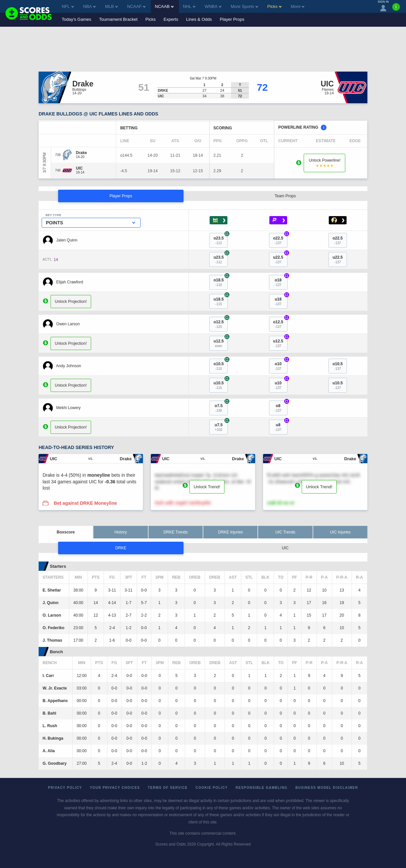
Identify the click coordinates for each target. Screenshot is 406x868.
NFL (68, 6)
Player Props (232, 19)
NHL (189, 6)
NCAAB (164, 6)
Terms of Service (168, 788)
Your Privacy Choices (115, 788)
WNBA (213, 6)
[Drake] (81, 153)
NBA (90, 6)
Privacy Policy (65, 788)
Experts (171, 19)
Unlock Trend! (207, 487)
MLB (111, 6)
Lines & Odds (199, 19)
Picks (151, 19)
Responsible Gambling (262, 788)
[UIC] (80, 168)
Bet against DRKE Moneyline (85, 503)
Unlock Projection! (71, 302)
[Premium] (396, 10)
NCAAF (136, 6)
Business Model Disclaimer (327, 788)
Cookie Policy (212, 788)
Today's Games (76, 19)
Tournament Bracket (118, 19)
